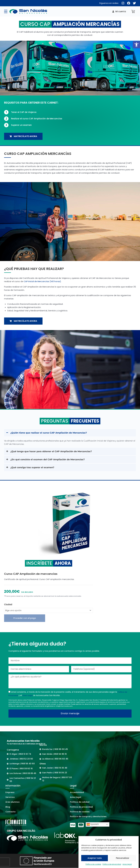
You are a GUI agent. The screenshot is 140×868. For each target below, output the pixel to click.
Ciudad (8, 605)
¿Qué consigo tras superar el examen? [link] (33, 468)
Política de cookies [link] (93, 864)
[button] (70, 433)
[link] (136, 45)
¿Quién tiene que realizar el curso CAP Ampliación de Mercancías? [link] (51, 433)
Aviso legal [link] (127, 864)
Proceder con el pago (25, 619)
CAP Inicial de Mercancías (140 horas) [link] (43, 281)
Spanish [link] (93, 824)
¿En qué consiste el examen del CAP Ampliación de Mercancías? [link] (50, 460)
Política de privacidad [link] (112, 864)
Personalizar (123, 858)
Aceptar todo (95, 858)
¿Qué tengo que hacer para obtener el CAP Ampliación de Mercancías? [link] (53, 452)
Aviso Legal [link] (28, 696)
